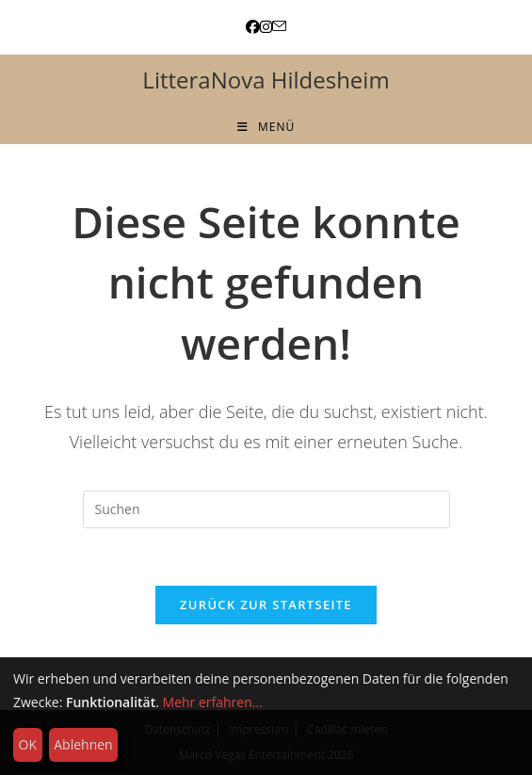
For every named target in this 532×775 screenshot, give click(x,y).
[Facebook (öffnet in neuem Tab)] (253, 27)
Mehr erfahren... (213, 702)
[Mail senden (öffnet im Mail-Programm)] (279, 27)
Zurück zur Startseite (266, 605)
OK (28, 744)
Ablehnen (83, 744)
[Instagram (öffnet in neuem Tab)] (266, 27)
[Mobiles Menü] (266, 127)
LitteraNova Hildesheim (266, 80)
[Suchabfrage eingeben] (266, 509)
